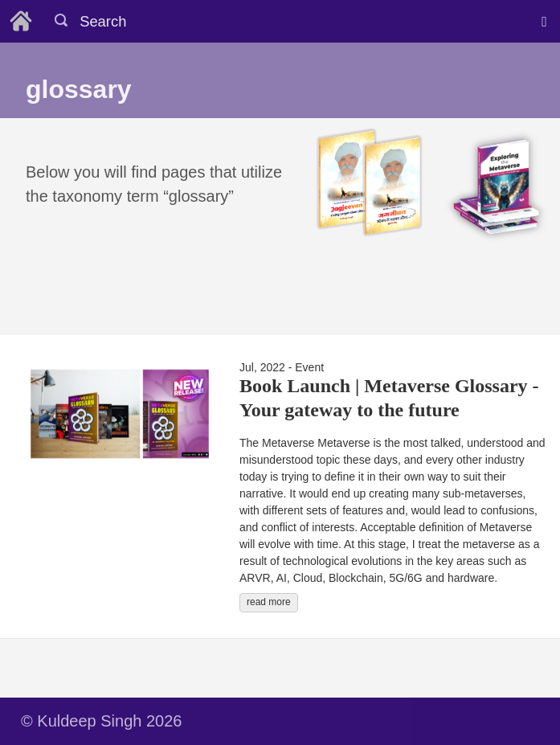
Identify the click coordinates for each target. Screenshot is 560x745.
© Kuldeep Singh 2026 (101, 721)
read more (269, 602)
